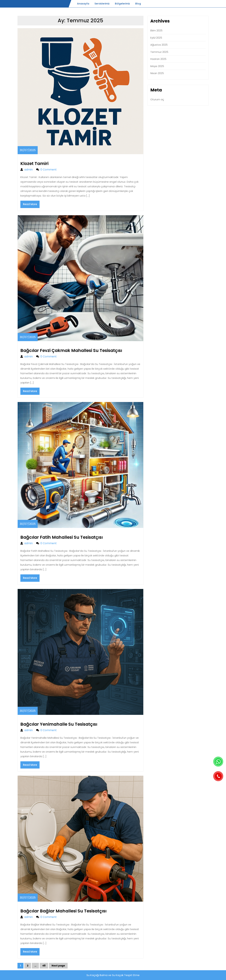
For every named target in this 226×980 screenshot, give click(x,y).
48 (45, 966)
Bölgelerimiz (122, 4)
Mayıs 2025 (157, 66)
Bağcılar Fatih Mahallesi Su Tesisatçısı (62, 537)
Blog (138, 4)
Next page (58, 966)
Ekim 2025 (156, 30)
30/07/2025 (28, 150)
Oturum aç (157, 99)
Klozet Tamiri (34, 164)
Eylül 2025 (156, 38)
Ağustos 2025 (159, 45)
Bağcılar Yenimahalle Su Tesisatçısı (59, 724)
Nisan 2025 (157, 73)
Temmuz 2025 (159, 52)
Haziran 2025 (158, 59)
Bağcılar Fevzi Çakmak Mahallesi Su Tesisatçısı (71, 350)
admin (29, 170)
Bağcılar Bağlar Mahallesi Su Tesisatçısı (63, 911)
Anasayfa (83, 4)
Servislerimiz (102, 4)
